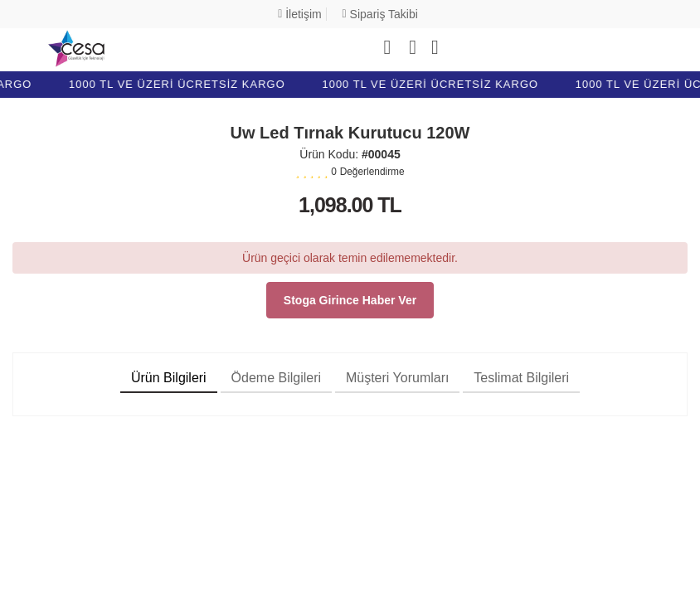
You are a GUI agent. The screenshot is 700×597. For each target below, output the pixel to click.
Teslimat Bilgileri (521, 378)
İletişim (300, 14)
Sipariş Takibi (380, 14)
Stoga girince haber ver (350, 300)
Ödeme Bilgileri (276, 378)
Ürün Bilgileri (169, 378)
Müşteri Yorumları (398, 378)
